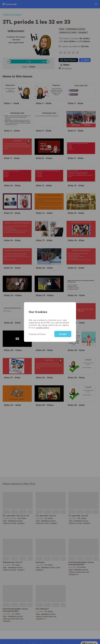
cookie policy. (43, 328)
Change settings (37, 334)
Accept (63, 334)
